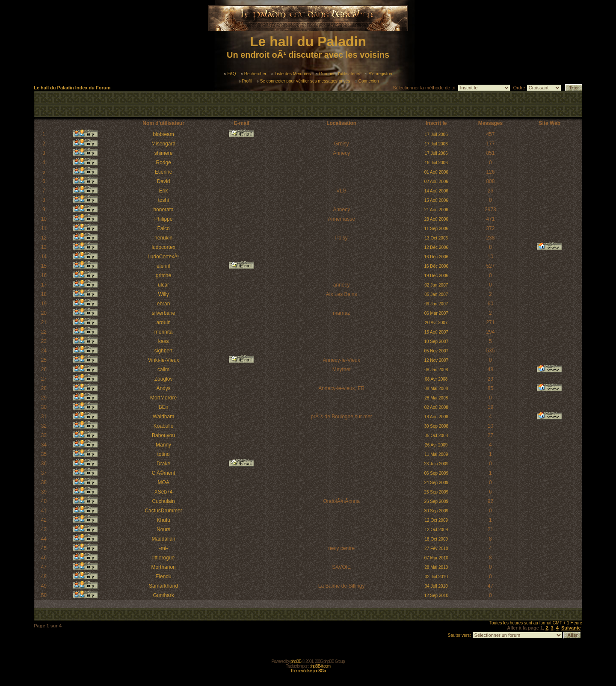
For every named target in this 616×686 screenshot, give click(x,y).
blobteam (163, 134)
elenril (163, 266)
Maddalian (163, 539)
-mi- (164, 548)
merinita (164, 332)
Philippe (164, 219)
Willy (163, 294)
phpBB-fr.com (320, 666)
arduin (163, 322)
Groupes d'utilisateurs (338, 74)
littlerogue (163, 558)
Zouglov (164, 379)
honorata (163, 210)
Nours (163, 529)
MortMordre (163, 398)
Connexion (367, 81)
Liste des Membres (291, 74)
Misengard (163, 144)
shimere (164, 153)
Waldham (163, 417)
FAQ (230, 74)
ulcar (163, 285)
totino (163, 454)
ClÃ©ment (164, 473)
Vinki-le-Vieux (164, 360)
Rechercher (254, 74)
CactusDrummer (163, 511)
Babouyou (163, 435)
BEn (164, 407)
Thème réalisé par (308, 671)
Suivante (571, 628)
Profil (245, 81)
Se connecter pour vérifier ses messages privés (304, 81)
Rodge (163, 163)
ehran (164, 304)
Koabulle (164, 426)
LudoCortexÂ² (163, 257)
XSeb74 (164, 492)
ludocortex (163, 247)
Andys (163, 388)
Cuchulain (163, 501)
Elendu (163, 577)
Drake (163, 464)
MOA (163, 482)
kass (164, 341)
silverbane (164, 313)
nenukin (163, 238)
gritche (163, 275)
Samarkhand (163, 586)
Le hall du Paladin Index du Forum (72, 88)
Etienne (164, 172)
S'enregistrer (379, 74)
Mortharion (163, 567)
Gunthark (163, 595)
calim (163, 370)
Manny (163, 445)
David (164, 181)
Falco (163, 228)
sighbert (164, 351)
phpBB (296, 661)
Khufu (163, 520)
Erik (164, 191)
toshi (163, 200)
